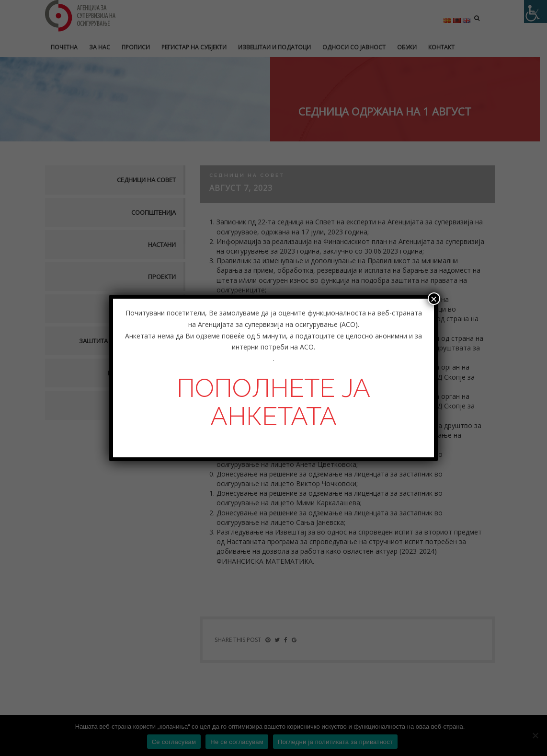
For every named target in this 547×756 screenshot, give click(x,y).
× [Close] (434, 299)
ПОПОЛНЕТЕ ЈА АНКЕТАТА (273, 402)
